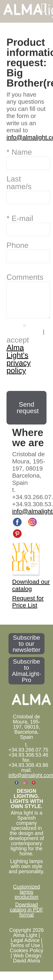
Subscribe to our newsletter (26, 649)
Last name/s (19, 182)
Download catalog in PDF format (26, 915)
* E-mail (20, 218)
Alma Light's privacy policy (19, 365)
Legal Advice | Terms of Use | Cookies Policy (26, 951)
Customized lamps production (26, 897)
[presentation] (28, 388)
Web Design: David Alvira (28, 964)
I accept (26, 357)
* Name (19, 152)
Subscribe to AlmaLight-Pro (26, 676)
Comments (25, 277)
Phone (18, 245)
